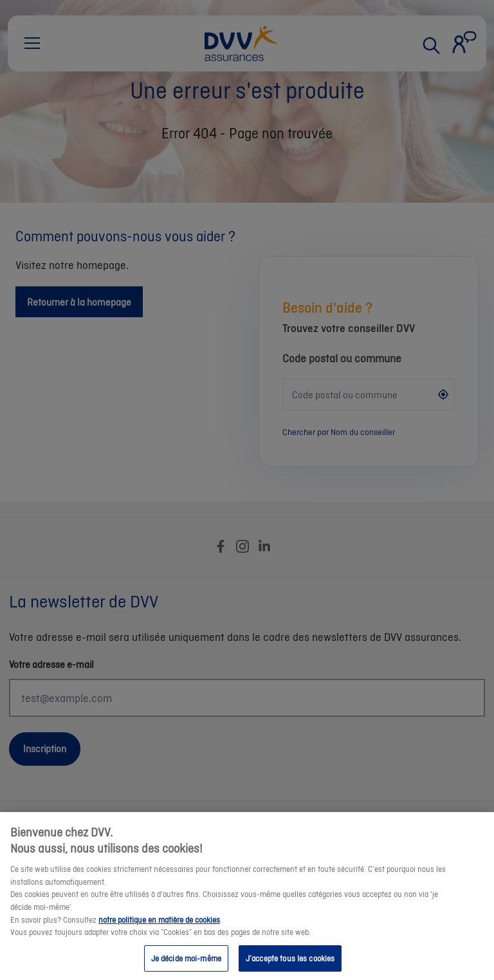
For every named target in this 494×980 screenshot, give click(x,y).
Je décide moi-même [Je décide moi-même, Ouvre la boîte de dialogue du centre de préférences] (186, 965)
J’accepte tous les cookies (290, 965)
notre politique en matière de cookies (159, 926)
